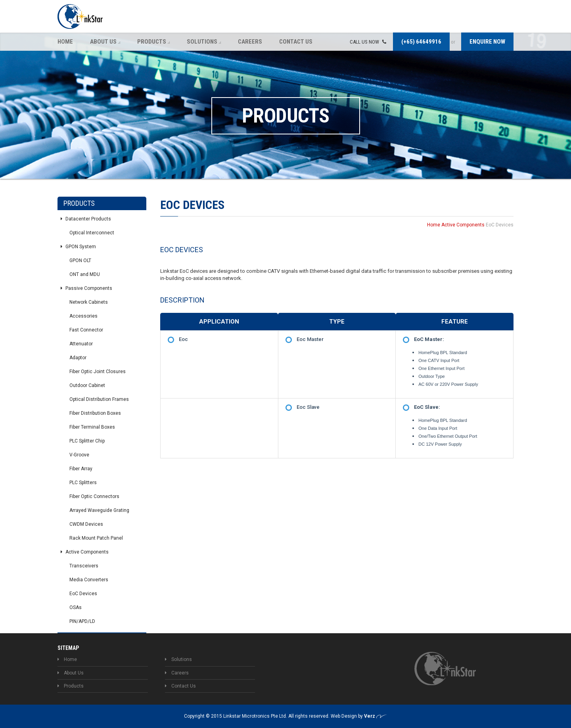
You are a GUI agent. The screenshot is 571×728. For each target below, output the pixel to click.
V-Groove (79, 455)
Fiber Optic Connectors (94, 496)
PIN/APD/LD (82, 621)
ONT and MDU (85, 274)
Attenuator (81, 344)
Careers (250, 42)
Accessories (83, 316)
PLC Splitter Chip (87, 441)
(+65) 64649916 (421, 42)
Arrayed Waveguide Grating (99, 510)
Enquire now (487, 42)
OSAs (76, 607)
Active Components (85, 552)
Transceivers (84, 566)
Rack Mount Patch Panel (96, 538)
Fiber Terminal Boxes (92, 427)
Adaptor (78, 358)
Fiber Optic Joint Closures (98, 372)
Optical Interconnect (92, 233)
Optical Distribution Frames (99, 399)
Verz (376, 716)
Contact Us (296, 42)
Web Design (344, 716)
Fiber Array (81, 469)
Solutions (204, 42)
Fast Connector (86, 330)
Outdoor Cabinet (87, 385)
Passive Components (86, 288)
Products (153, 42)
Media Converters (89, 580)
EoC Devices (83, 594)
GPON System (78, 247)
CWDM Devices (86, 524)
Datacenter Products (86, 219)
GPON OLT (80, 261)
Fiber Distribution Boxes (95, 413)
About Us (105, 42)
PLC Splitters (83, 483)
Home (65, 42)
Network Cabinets (89, 302)
